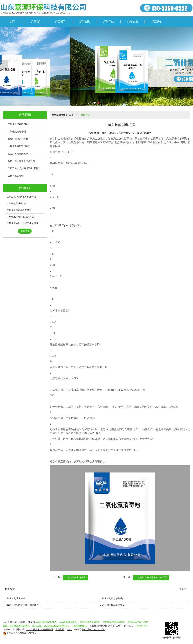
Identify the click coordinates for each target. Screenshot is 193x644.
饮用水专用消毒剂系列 (19, 146)
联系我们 (157, 22)
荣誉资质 (133, 22)
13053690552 (141, 626)
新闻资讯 (84, 22)
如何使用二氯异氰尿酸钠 (112, 605)
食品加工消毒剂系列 (18, 154)
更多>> (183, 589)
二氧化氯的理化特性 (17, 204)
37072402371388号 (20, 633)
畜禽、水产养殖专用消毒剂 (21, 161)
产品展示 (60, 22)
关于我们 (36, 22)
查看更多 (25, 231)
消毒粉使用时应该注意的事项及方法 (23, 605)
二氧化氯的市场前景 (75, 578)
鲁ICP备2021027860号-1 (94, 629)
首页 (12, 22)
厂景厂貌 (109, 22)
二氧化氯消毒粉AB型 (18, 124)
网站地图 (60, 629)
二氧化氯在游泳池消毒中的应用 (151, 578)
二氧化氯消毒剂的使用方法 (20, 217)
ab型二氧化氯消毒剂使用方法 (21, 197)
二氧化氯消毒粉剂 (17, 132)
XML (69, 629)
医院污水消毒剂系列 (18, 139)
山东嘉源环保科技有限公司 (39, 629)
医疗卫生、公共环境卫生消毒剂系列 (26, 168)
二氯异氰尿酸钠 (16, 176)
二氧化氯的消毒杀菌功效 (19, 210)
